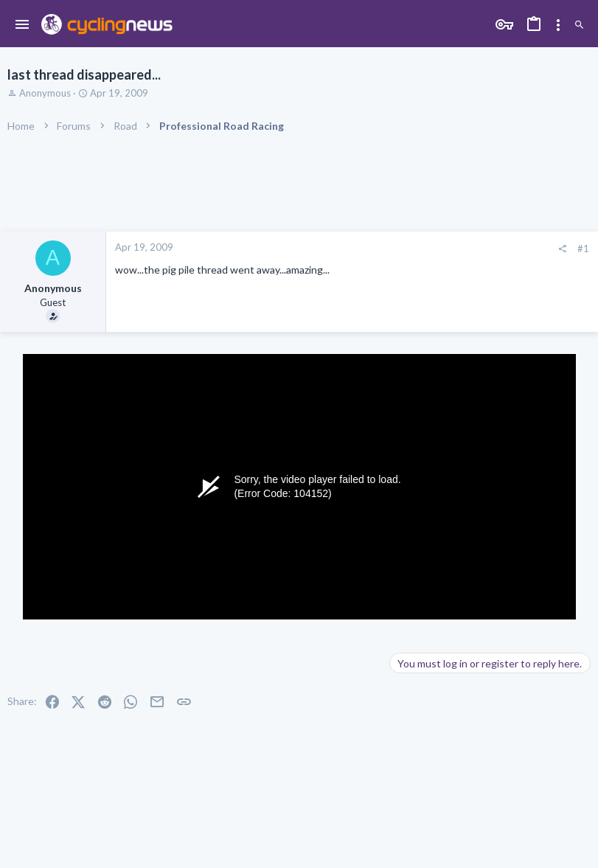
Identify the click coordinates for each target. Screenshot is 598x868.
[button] (22, 25)
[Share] (562, 249)
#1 (583, 249)
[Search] (579, 25)
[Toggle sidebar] (558, 25)
